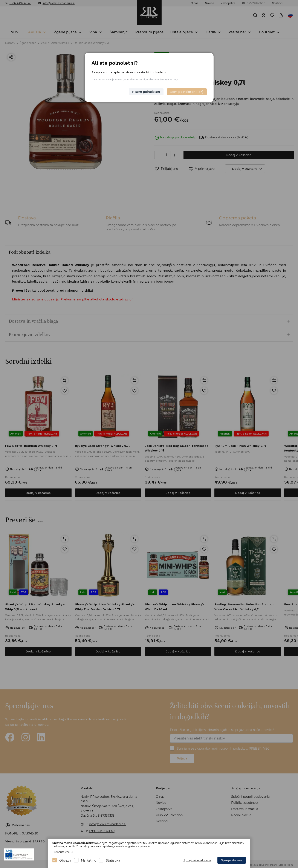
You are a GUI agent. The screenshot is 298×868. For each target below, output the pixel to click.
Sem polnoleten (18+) (187, 92)
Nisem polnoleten (146, 92)
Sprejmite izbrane (197, 860)
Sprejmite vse (232, 860)
